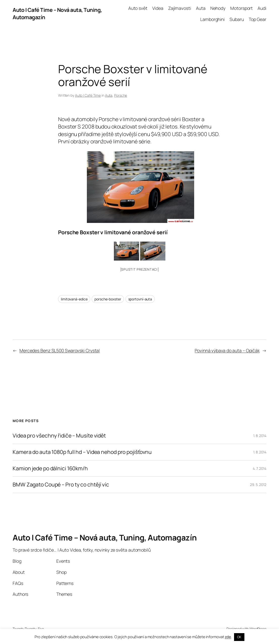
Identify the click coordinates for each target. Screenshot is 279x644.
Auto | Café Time (88, 95)
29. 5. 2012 (258, 485)
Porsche (121, 95)
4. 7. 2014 (260, 468)
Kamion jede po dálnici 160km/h (50, 469)
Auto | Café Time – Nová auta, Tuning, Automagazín (105, 537)
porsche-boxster (108, 299)
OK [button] (239, 637)
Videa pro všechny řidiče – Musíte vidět (59, 436)
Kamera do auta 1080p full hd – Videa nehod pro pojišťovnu (82, 452)
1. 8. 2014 (260, 436)
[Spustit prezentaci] (140, 269)
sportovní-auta (140, 299)
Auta (109, 95)
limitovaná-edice (74, 299)
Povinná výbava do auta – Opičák (227, 350)
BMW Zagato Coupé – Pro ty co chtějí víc (61, 485)
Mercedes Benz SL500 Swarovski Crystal (60, 350)
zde (228, 637)
